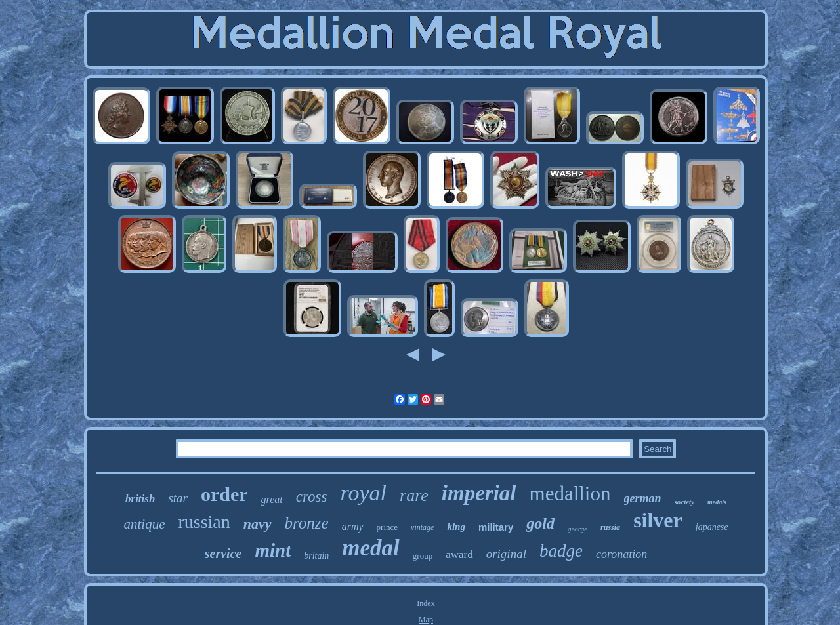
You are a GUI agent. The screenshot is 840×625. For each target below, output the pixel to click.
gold (540, 523)
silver (658, 520)
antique (144, 524)
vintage (422, 527)
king (456, 527)
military (496, 527)
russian (204, 522)
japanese (712, 527)
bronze (307, 523)
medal (370, 548)
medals (717, 502)
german (643, 498)
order (224, 494)
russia (610, 527)
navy (258, 524)
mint (273, 550)
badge (561, 551)
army (353, 526)
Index (426, 603)
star (178, 498)
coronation (621, 554)
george (577, 529)
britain (316, 556)
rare (414, 495)
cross (312, 497)
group (423, 556)
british (140, 499)
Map (426, 620)
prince (387, 527)
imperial (479, 493)
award (459, 554)
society (685, 502)
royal (364, 493)
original (506, 554)
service (223, 554)
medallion (570, 494)
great (272, 499)
